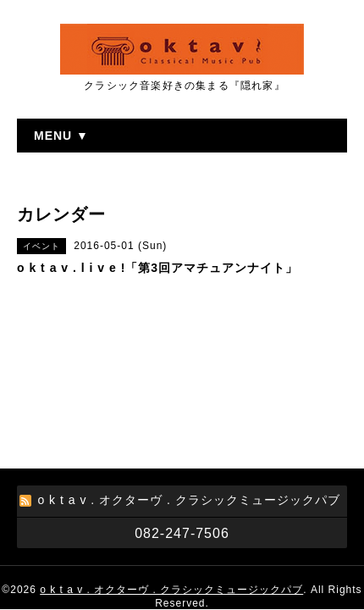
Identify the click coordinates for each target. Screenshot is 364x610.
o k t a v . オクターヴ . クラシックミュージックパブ (171, 480)
